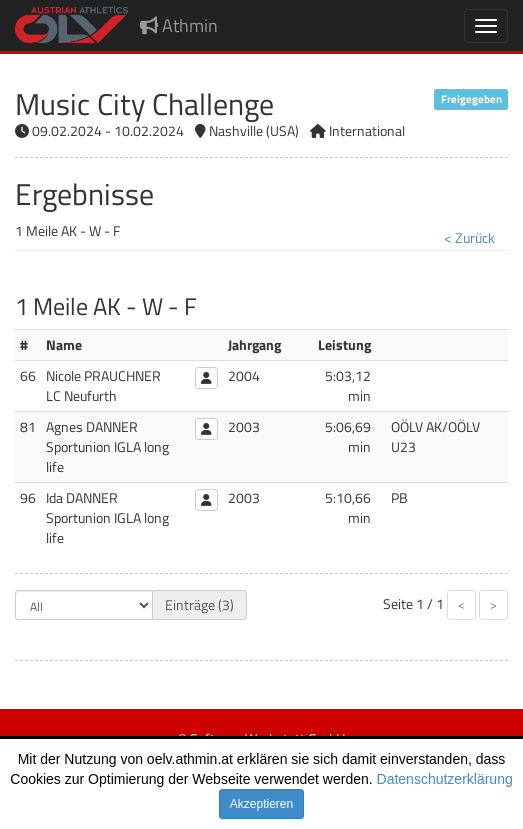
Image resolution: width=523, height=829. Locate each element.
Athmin (179, 25)
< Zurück (469, 237)
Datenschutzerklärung (445, 779)
